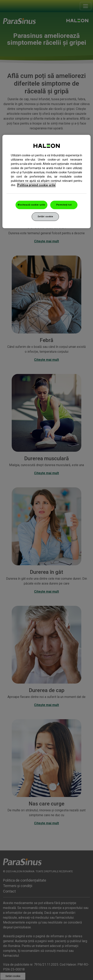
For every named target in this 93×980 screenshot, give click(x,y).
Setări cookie (45, 216)
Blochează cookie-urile (32, 205)
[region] (47, 182)
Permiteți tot (64, 205)
